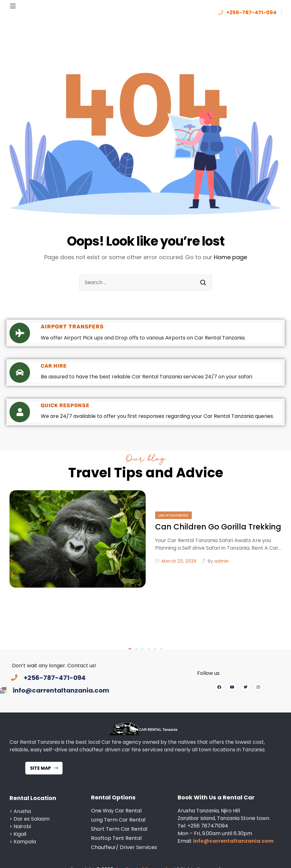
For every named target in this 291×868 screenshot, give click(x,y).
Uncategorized (173, 515)
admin (221, 561)
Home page (230, 257)
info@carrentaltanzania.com (233, 807)
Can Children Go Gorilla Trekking (218, 527)
